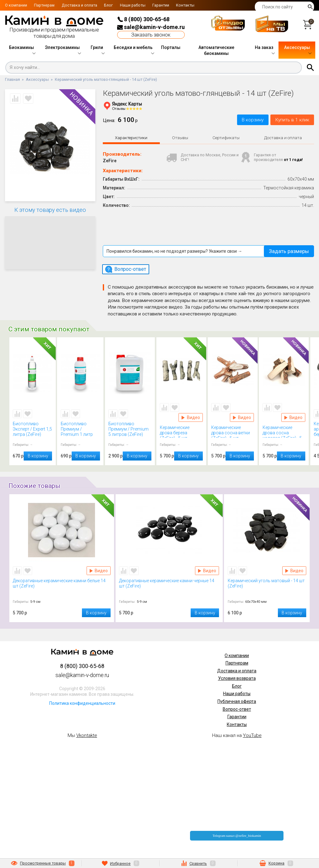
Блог (108, 5)
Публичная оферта (237, 701)
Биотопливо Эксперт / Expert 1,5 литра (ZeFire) (33, 429)
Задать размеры (289, 251)
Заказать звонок (151, 35)
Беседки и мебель (133, 47)
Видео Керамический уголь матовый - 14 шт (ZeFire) (294, 571)
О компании (16, 5)
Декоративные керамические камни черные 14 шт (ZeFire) (169, 586)
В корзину (253, 120)
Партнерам (44, 5)
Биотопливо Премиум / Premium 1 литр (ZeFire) (81, 429)
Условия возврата (237, 678)
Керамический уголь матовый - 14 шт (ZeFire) (267, 586)
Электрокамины (62, 47)
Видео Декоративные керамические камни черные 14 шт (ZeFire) (207, 571)
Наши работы (133, 5)
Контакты (185, 5)
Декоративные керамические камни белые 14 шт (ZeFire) (62, 586)
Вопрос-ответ (237, 709)
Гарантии (161, 5)
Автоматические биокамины (216, 51)
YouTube (252, 735)
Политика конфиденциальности (82, 703)
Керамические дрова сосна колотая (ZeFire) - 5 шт (284, 431)
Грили (97, 47)
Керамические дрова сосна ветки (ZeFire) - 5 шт (233, 431)
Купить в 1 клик (292, 120)
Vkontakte (87, 735)
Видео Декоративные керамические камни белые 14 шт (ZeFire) (99, 571)
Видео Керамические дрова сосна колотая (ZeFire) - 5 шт (293, 417)
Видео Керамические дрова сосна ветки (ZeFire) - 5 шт (242, 417)
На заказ (264, 47)
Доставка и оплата (79, 5)
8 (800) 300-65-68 (143, 19)
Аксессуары (297, 47)
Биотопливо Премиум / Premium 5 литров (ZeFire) (130, 429)
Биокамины (21, 47)
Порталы (171, 47)
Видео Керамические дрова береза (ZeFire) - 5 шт (190, 417)
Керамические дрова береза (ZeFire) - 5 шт (181, 431)
